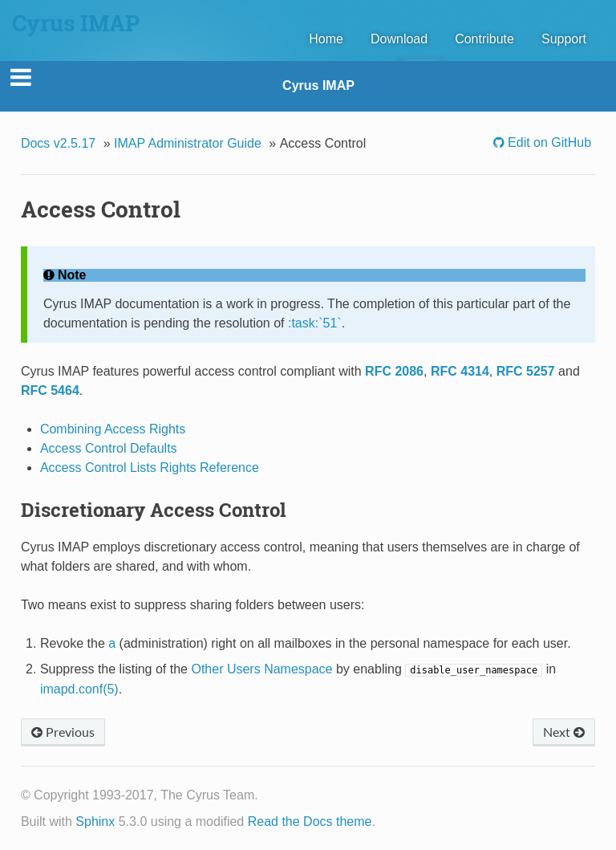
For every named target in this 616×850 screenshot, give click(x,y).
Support (564, 39)
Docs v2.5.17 (58, 143)
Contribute (484, 39)
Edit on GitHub (548, 142)
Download (399, 39)
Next (564, 732)
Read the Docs (290, 822)
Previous (63, 732)
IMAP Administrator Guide (188, 143)
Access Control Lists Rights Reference (150, 468)
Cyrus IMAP (318, 85)
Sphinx (95, 822)
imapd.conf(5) (79, 689)
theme (354, 822)
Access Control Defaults (109, 448)
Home (326, 39)
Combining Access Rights (113, 429)
